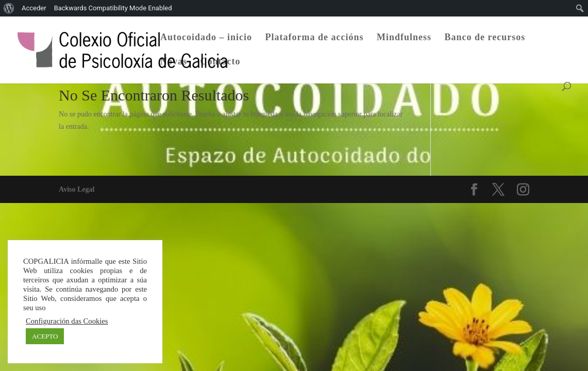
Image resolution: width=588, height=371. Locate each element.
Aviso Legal (77, 189)
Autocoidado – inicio (206, 38)
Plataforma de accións (315, 38)
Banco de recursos (485, 38)
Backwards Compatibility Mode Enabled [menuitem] (113, 8)
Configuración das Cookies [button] (67, 321)
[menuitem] (9, 8)
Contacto (221, 62)
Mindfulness (404, 38)
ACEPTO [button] (45, 336)
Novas (174, 62)
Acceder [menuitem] (34, 8)
